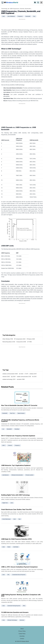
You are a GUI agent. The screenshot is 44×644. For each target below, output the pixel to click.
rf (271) (26, 374)
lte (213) (34, 377)
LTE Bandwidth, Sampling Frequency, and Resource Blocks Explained (20, 421)
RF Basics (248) (31, 339)
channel (10, 445)
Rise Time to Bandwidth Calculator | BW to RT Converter (19, 405)
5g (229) (13, 377)
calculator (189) (21, 379)
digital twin (5, 503)
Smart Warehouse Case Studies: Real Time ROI (16, 509)
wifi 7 (4, 445)
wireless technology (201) (9, 379)
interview (22, 620)
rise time (12, 413)
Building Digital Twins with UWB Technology (15, 495)
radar (9, 547)
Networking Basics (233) (9, 342)
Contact (22, 639)
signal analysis (21, 413)
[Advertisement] (22, 24)
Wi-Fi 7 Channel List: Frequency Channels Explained (18, 436)
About (22, 629)
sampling (17, 429)
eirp (34, 16)
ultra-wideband (11, 16)
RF (10, 2)
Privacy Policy (22, 631)
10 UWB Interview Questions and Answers (15, 612)
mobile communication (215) (24, 377)
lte (3, 429)
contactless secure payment (19, 575)
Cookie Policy (22, 634)
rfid (24, 606)
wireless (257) (33, 374)
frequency (20, 16)
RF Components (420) (20, 339)
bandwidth (28, 16)
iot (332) (21, 374)
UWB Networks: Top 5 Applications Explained (16, 465)
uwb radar (16, 547)
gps (19, 519)
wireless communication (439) (10, 374)
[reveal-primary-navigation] (41, 2)
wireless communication (17, 475)
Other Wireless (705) (8, 339)
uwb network (6, 475)
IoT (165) (29, 342)
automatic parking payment (14, 606)
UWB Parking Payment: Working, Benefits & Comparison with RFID (21, 595)
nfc (8, 575)
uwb (3, 16)
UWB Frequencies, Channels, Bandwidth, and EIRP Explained (21, 9)
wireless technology (12, 620)
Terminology (4, 9)
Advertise (22, 636)
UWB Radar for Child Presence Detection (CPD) (16, 539)
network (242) (6, 377)
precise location (29, 475)
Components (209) (21, 342)
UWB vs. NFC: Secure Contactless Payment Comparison (19, 567)
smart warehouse (6, 519)
